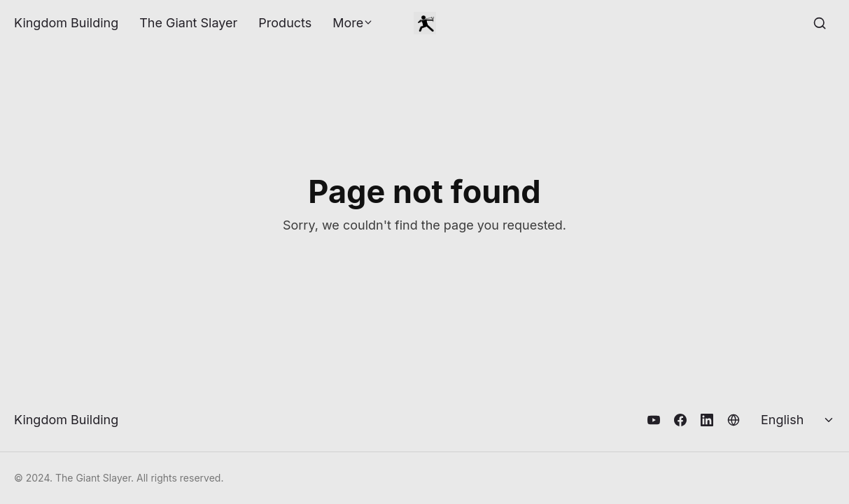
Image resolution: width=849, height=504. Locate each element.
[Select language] (799, 420)
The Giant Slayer (188, 23)
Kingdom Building (66, 23)
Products (285, 23)
